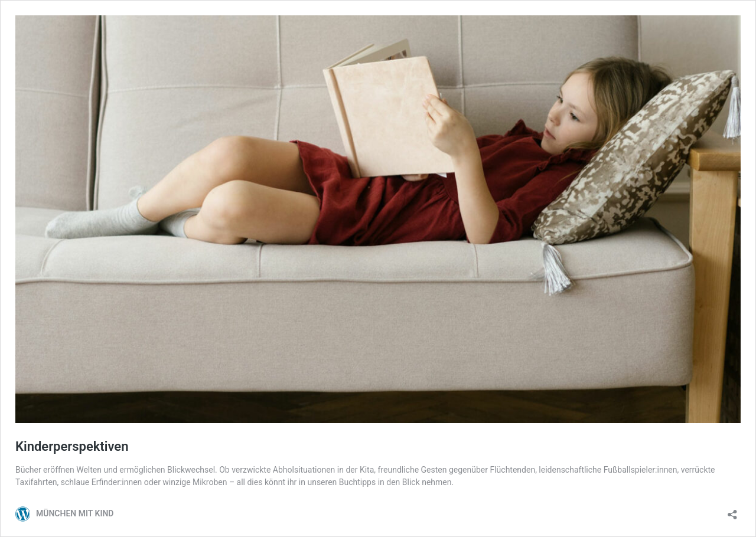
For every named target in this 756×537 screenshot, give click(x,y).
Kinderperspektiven (72, 446)
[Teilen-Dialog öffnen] (732, 511)
